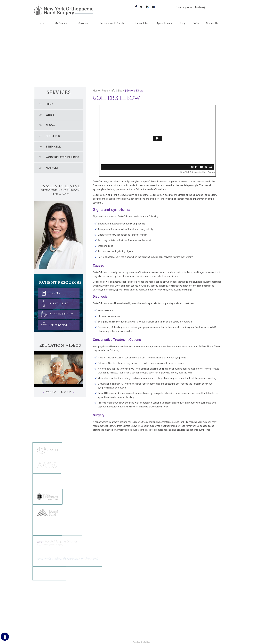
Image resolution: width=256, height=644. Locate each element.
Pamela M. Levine (60, 186)
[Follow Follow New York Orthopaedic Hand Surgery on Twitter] (142, 7)
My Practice (61, 23)
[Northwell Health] (47, 528)
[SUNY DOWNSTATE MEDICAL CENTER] (48, 496)
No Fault (52, 168)
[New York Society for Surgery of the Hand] (67, 559)
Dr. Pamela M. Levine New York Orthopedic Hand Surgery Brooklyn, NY (72, 642)
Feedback (39, 613)
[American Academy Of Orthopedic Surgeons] (47, 465)
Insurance (53, 324)
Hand (49, 104)
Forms (49, 293)
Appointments (164, 23)
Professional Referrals (112, 23)
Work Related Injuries (143, 623)
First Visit (53, 303)
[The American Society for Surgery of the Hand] (47, 450)
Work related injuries (62, 157)
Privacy (38, 608)
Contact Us (212, 23)
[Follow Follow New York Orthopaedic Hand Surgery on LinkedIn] (148, 7)
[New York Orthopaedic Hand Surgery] (64, 9)
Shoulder (53, 136)
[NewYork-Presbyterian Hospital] (49, 573)
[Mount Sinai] (47, 512)
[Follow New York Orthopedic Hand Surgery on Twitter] (89, 616)
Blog (182, 23)
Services (83, 23)
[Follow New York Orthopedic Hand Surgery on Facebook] (83, 616)
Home (41, 23)
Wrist (50, 115)
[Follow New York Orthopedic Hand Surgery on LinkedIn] (95, 616)
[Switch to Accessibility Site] (5, 637)
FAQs (196, 23)
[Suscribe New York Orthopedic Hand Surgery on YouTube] (101, 616)
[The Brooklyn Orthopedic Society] (46, 481)
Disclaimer (40, 603)
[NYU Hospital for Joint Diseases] (57, 543)
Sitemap (39, 618)
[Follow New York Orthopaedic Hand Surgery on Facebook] (136, 7)
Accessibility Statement (47, 628)
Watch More (59, 392)
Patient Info (141, 23)
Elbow (50, 125)
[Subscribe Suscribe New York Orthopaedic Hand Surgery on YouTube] (154, 7)
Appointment (56, 314)
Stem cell (53, 147)
